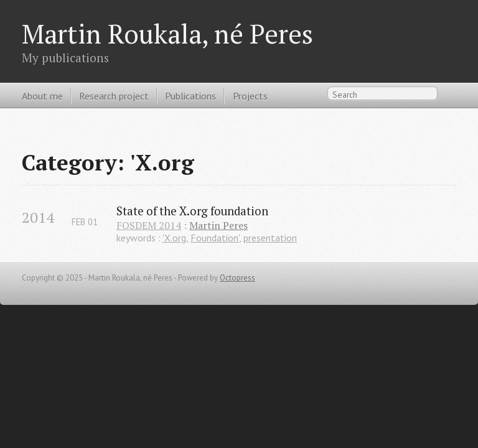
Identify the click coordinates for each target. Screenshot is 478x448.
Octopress (237, 278)
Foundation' (215, 238)
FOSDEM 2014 (149, 225)
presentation (270, 238)
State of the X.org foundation (192, 211)
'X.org (174, 238)
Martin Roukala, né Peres (167, 34)
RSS (449, 96)
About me (42, 96)
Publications (190, 96)
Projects (250, 96)
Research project (114, 96)
